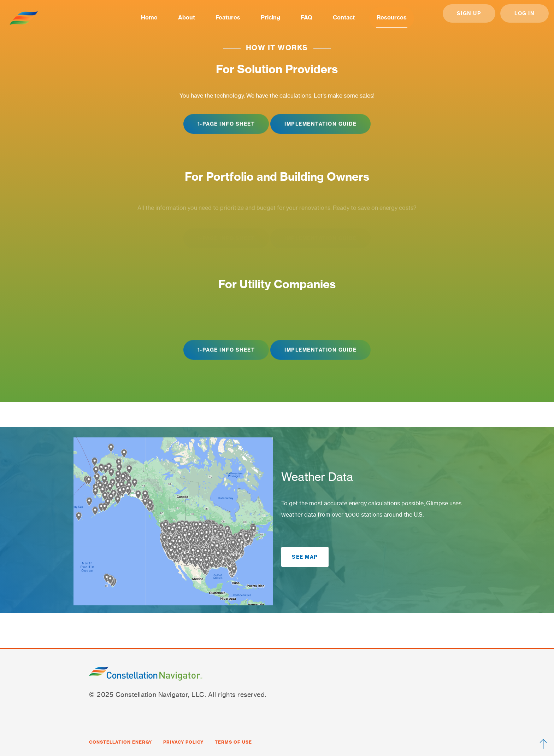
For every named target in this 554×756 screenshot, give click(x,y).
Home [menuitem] (149, 18)
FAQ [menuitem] (307, 18)
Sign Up (469, 13)
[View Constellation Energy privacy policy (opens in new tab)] (183, 742)
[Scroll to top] (543, 745)
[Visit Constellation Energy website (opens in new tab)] (120, 742)
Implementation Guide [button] (320, 124)
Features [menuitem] (228, 18)
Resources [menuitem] (392, 18)
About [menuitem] (187, 18)
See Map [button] (305, 557)
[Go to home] (24, 18)
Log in (524, 13)
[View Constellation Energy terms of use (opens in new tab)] (233, 742)
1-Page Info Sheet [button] (226, 124)
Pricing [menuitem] (270, 18)
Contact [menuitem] (344, 18)
